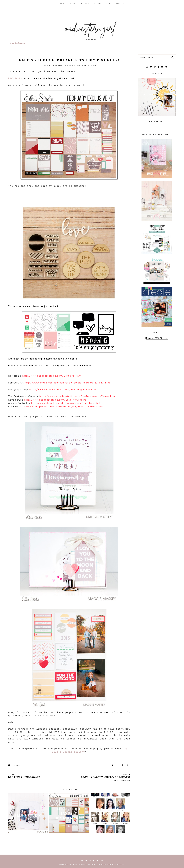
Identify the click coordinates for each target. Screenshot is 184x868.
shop (109, 4)
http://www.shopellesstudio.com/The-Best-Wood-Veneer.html (77, 396)
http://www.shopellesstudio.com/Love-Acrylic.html (55, 400)
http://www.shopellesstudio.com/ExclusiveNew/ (52, 376)
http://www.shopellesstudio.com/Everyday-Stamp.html (63, 390)
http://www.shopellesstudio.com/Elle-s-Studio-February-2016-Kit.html (68, 383)
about (73, 4)
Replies (14, 765)
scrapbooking (89, 65)
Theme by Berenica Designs (110, 865)
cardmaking (60, 65)
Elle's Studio (74, 65)
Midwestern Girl (87, 865)
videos (97, 4)
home (62, 4)
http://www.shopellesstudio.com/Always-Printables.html (66, 403)
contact (121, 4)
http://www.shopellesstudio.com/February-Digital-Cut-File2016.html (62, 406)
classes (85, 4)
